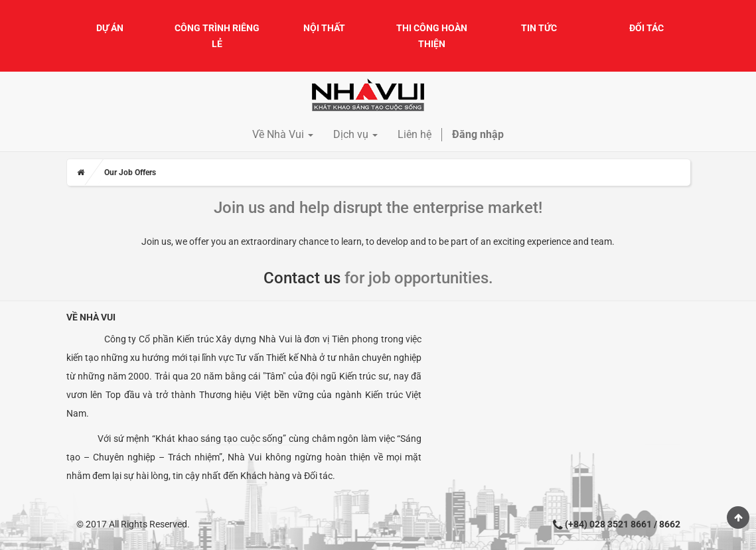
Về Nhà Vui (91, 317)
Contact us (302, 278)
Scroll (738, 517)
